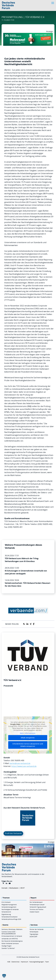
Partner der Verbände (37, 929)
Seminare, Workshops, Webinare (12, 929)
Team (47, 962)
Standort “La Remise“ (8, 948)
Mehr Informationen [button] (28, 733)
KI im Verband (6, 902)
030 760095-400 (18, 760)
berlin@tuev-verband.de (20, 763)
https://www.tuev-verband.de (24, 766)
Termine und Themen (36, 909)
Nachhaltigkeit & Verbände (10, 909)
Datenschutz (16, 962)
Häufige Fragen (7, 946)
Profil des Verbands (13, 833)
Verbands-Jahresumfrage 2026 (11, 919)
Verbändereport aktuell (37, 905)
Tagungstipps (34, 934)
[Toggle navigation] (53, 3)
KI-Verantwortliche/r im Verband (12, 936)
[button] (4, 976)
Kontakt (5, 888)
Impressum (24, 962)
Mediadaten (14, 888)
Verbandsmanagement (9, 907)
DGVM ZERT (33, 937)
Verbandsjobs (34, 932)
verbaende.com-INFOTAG (10, 939)
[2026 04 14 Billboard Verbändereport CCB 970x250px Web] (28, 845)
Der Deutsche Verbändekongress (12, 941)
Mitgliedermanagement (9, 905)
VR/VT (22, 888)
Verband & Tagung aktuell (38, 907)
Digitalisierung (6, 914)
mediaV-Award (34, 912)
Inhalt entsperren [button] (28, 738)
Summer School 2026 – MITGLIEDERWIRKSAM (9, 933)
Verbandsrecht (6, 912)
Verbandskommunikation (10, 917)
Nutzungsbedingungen (37, 962)
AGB (9, 962)
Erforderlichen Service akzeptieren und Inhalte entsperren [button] (28, 745)
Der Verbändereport (36, 902)
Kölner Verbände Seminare (10, 943)
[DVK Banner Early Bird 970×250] (28, 34)
